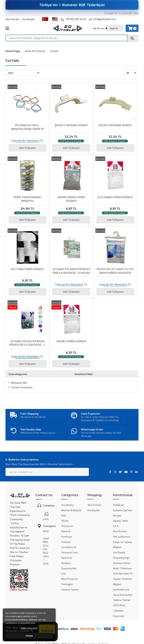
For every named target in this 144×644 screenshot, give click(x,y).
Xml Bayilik (28, 19)
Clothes (66, 542)
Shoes (65, 521)
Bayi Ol (114, 28)
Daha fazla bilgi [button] (29, 628)
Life (64, 573)
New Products (70, 579)
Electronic (67, 526)
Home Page (13, 51)
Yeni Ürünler (12, 19)
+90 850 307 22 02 (74, 19)
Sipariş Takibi (120, 521)
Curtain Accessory (22, 387)
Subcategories (18, 374)
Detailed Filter (84, 374)
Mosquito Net (19, 383)
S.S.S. (116, 526)
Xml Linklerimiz (121, 537)
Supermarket (69, 568)
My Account (99, 28)
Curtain (54, 51)
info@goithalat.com (102, 19)
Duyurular (119, 616)
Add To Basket (27, 148)
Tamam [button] (29, 636)
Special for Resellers (25, 140)
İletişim (117, 515)
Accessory (67, 505)
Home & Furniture (35, 51)
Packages (67, 584)
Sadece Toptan (70, 589)
